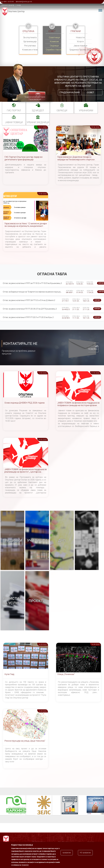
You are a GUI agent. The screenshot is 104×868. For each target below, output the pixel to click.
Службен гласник (54, 50)
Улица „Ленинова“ (66, 674)
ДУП (62, 540)
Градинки (12, 540)
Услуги (80, 41)
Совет (91, 92)
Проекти (37, 601)
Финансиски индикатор (70, 805)
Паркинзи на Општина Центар (18, 805)
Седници (54, 46)
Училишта (37, 540)
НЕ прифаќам (85, 853)
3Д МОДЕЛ (38, 110)
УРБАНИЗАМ (86, 110)
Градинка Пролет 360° (80, 50)
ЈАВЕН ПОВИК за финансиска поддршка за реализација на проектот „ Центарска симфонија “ (26, 471)
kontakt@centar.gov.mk (25, 2)
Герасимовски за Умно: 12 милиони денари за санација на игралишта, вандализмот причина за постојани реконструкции (26, 225)
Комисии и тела (30, 50)
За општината (30, 37)
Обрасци (62, 110)
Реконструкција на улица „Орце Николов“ (25, 741)
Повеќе (92, 349)
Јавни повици (80, 46)
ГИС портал (14, 110)
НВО (87, 540)
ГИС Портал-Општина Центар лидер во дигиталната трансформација (24, 158)
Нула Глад (9, 674)
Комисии (54, 41)
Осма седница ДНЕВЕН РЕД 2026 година (24, 403)
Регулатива (30, 46)
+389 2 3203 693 (8, 2)
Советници (54, 37)
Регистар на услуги (12, 601)
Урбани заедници (38, 122)
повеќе (25, 865)
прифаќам (67, 853)
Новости (80, 37)
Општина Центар (16, 11)
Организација (30, 41)
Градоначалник (70, 92)
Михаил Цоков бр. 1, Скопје (12, 5)
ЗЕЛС (44, 805)
